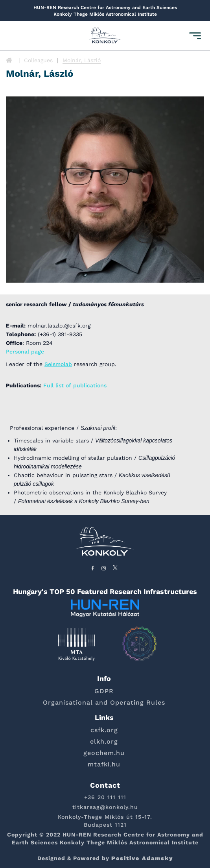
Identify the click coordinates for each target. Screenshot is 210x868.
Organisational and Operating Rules (104, 702)
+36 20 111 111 (105, 797)
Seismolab (58, 364)
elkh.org (104, 741)
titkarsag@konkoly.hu (105, 807)
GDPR (104, 691)
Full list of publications (75, 385)
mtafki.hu (104, 764)
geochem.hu (104, 753)
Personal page (25, 352)
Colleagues (38, 60)
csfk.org (104, 730)
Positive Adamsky (142, 858)
